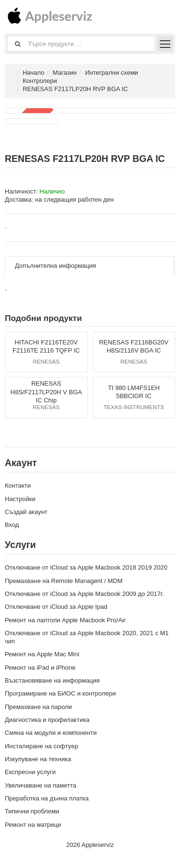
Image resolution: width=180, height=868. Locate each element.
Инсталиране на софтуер (42, 746)
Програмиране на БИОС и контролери (60, 693)
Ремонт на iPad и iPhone (40, 668)
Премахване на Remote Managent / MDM (64, 581)
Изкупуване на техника (38, 759)
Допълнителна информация (55, 266)
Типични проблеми (32, 811)
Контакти (18, 485)
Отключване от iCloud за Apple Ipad (56, 607)
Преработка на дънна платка (47, 798)
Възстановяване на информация (52, 680)
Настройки (20, 499)
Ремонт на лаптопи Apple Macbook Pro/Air (65, 620)
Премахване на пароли (38, 707)
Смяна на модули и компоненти (51, 733)
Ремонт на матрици (33, 825)
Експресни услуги (30, 772)
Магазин (65, 73)
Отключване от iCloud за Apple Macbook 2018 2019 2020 (86, 567)
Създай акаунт (26, 512)
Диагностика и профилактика (47, 720)
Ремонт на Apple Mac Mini (42, 654)
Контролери (40, 81)
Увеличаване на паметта (41, 785)
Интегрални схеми (112, 73)
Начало (33, 73)
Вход (12, 525)
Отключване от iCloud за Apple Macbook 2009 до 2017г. (84, 594)
